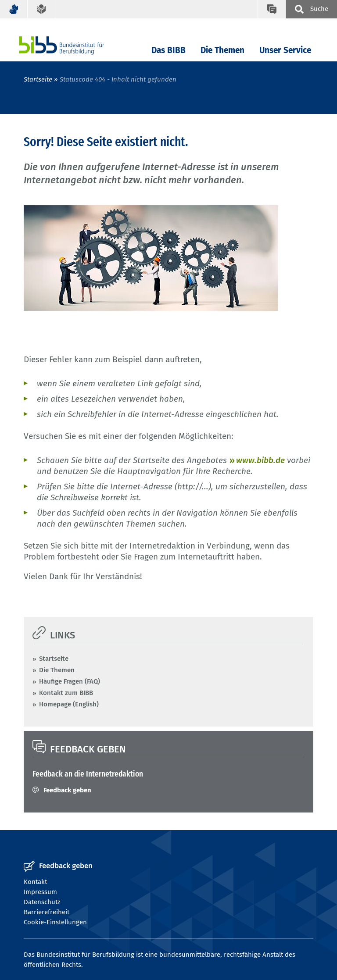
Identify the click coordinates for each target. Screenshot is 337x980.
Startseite (38, 79)
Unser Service (285, 50)
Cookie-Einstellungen (55, 922)
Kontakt (35, 882)
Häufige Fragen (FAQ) (70, 681)
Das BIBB (168, 50)
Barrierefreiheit (47, 912)
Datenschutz (42, 902)
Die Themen (222, 50)
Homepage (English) (69, 704)
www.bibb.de (260, 460)
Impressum (40, 892)
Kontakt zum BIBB (66, 693)
